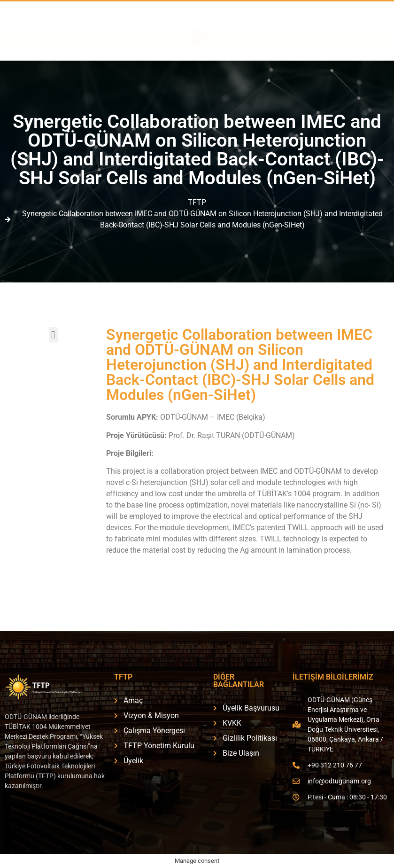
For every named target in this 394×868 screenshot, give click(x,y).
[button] (197, 53)
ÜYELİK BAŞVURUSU (352, 24)
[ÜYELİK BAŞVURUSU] (304, 23)
